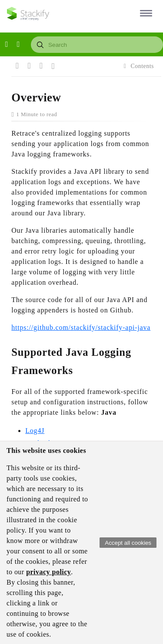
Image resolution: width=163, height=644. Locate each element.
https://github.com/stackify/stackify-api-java (81, 327)
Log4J (35, 431)
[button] (145, 13)
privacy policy (48, 572)
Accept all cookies (128, 543)
